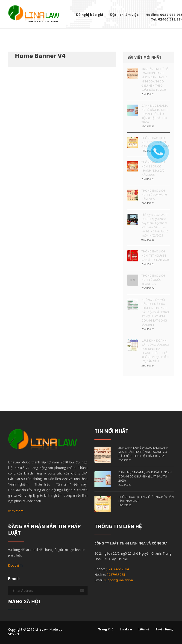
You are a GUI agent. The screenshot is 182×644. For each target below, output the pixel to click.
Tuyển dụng (164, 629)
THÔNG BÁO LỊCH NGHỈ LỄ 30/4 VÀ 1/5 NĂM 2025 (154, 195)
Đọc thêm (15, 565)
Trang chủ (106, 629)
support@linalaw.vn (119, 580)
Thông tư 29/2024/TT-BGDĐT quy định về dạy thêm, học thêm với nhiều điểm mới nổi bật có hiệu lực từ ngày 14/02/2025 (156, 225)
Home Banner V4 (40, 56)
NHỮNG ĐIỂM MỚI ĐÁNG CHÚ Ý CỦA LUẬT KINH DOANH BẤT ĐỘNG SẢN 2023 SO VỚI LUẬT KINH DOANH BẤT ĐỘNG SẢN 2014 (155, 312)
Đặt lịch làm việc (124, 15)
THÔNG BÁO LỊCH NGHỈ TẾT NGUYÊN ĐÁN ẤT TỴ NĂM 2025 (156, 256)
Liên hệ (144, 629)
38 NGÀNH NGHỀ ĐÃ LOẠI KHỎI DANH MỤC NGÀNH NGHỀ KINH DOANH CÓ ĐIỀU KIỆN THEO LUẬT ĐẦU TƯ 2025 (155, 79)
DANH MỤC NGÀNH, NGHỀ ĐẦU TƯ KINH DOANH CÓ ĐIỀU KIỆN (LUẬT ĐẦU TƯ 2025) (155, 114)
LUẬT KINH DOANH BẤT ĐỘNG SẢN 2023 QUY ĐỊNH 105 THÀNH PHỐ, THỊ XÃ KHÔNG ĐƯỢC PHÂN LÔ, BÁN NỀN (155, 351)
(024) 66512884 (117, 569)
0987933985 (116, 575)
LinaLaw (126, 629)
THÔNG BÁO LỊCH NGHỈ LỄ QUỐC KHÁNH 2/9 (153, 280)
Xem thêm (16, 511)
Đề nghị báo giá (90, 15)
